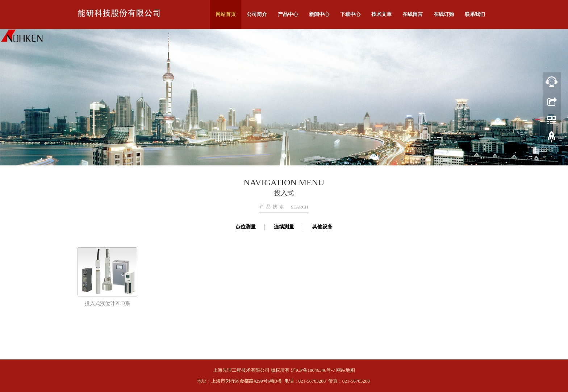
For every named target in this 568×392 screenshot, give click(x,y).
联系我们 (475, 14)
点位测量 (246, 227)
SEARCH (299, 207)
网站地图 (346, 370)
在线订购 (444, 14)
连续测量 (284, 227)
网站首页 (226, 14)
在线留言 (413, 14)
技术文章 (381, 14)
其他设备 (322, 227)
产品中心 (288, 14)
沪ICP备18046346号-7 (313, 370)
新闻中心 (319, 14)
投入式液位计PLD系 (107, 304)
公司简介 (257, 14)
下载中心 (350, 14)
